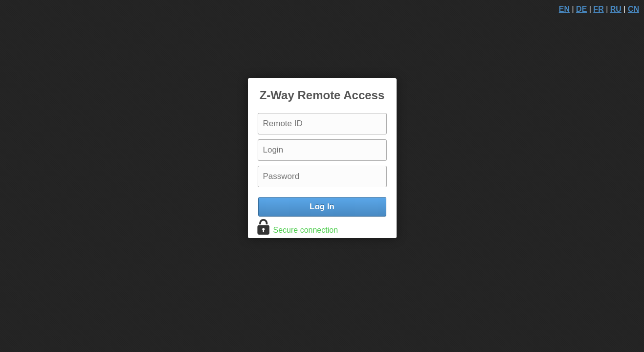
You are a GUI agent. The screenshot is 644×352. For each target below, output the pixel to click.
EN (564, 9)
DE (581, 9)
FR (598, 9)
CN (633, 9)
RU (616, 9)
